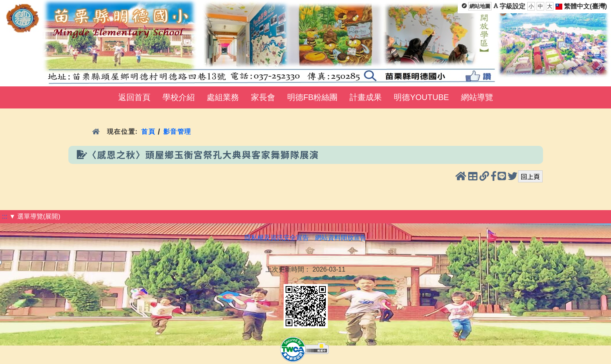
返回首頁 (134, 97)
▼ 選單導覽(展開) (35, 216)
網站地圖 (480, 6)
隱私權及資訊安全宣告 (277, 238)
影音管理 (178, 132)
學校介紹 (179, 97)
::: (5, 216)
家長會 (263, 97)
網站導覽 (477, 97)
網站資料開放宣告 (341, 238)
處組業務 (223, 97)
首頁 (148, 132)
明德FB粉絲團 (313, 97)
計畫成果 (366, 97)
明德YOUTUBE (421, 97)
